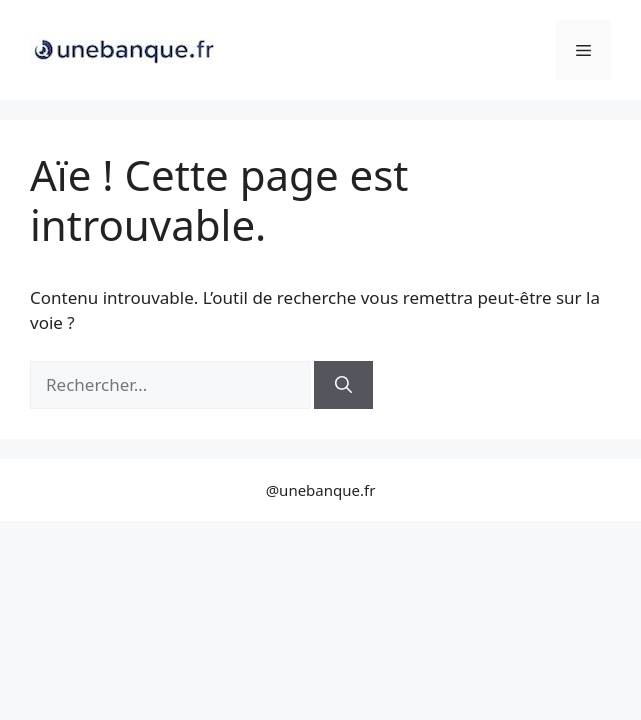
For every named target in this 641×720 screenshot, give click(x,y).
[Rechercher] (343, 385)
